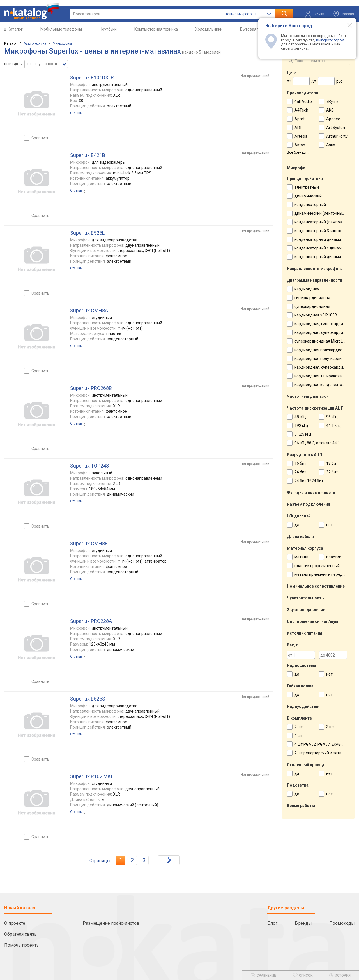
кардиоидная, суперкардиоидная (326, 332)
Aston (300, 145)
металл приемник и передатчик (324, 574)
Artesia (301, 136)
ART (298, 128)
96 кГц (332, 417)
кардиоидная (307, 289)
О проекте (15, 923)
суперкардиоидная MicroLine (321, 341)
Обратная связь (20, 934)
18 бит (332, 463)
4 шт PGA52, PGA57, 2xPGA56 (321, 744)
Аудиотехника (35, 43)
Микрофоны (62, 43)
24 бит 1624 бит (309, 481)
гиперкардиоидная (312, 298)
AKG (330, 110)
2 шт (299, 727)
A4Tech (301, 110)
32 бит (332, 472)
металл (301, 557)
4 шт (299, 736)
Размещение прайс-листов (111, 923)
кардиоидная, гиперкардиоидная (326, 324)
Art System (336, 128)
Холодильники (209, 29)
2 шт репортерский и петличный (324, 753)
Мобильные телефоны (61, 29)
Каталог (15, 29)
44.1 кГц (333, 426)
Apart (300, 119)
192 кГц (301, 426)
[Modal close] (347, 25)
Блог (272, 923)
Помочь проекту (21, 945)
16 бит (300, 463)
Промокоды (342, 923)
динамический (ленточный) (320, 213)
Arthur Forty (337, 136)
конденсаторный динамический (324, 239)
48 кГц (300, 417)
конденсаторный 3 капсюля (320, 231)
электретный (307, 187)
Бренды (303, 923)
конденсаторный (310, 205)
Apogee (333, 119)
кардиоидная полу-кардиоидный (325, 359)
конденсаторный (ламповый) (322, 222)
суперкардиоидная (312, 306)
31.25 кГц (303, 434)
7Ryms (332, 101)
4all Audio (303, 101)
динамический (308, 196)
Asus (331, 145)
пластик (334, 557)
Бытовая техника (256, 29)
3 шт (330, 727)
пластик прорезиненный (317, 566)
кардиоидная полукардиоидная (324, 350)
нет (329, 525)
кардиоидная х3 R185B (316, 315)
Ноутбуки (108, 29)
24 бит (300, 472)
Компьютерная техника (156, 29)
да (297, 525)
